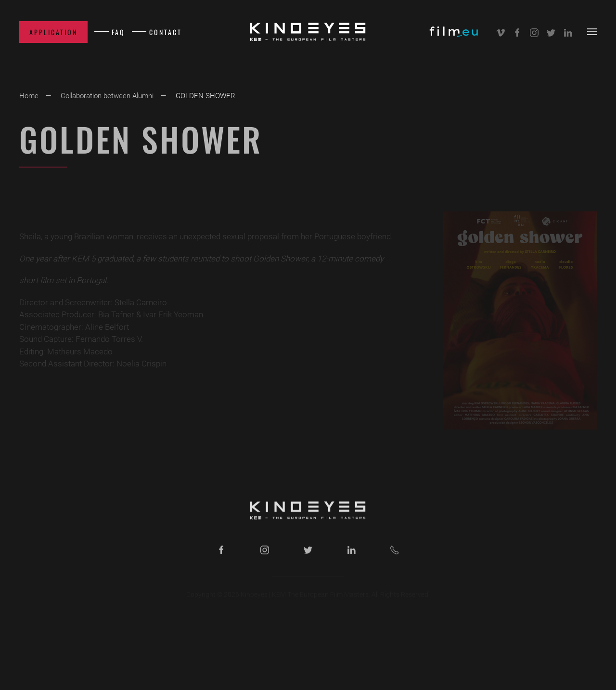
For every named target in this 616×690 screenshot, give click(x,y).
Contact (166, 32)
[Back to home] (308, 32)
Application (53, 32)
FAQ (118, 32)
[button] (592, 32)
